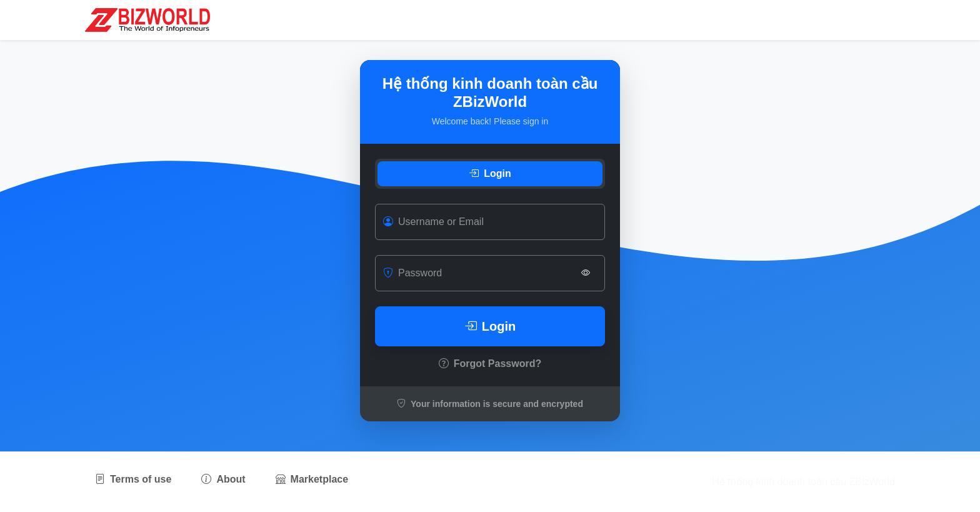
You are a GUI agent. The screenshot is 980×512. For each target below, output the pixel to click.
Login (490, 173)
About (223, 479)
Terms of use (133, 479)
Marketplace (312, 479)
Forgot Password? (490, 364)
